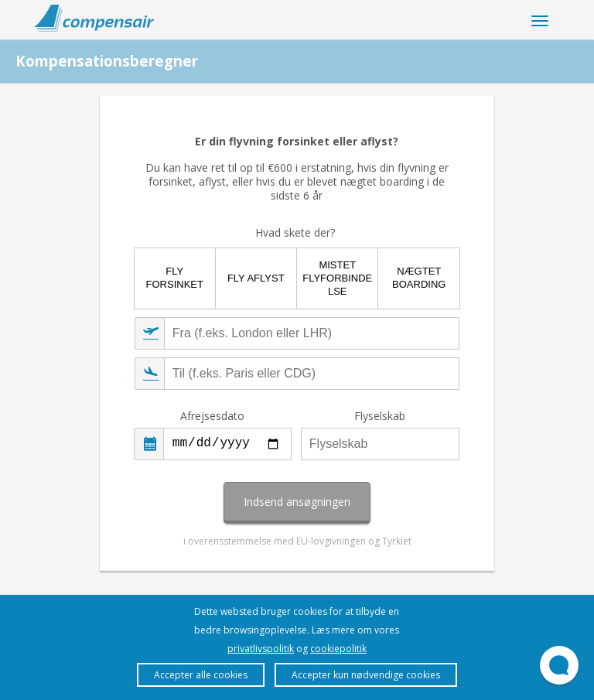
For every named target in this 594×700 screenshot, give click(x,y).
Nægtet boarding (419, 278)
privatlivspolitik (261, 649)
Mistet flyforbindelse (337, 278)
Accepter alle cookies (201, 675)
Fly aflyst (256, 278)
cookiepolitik (338, 649)
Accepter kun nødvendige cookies (366, 675)
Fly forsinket (175, 278)
